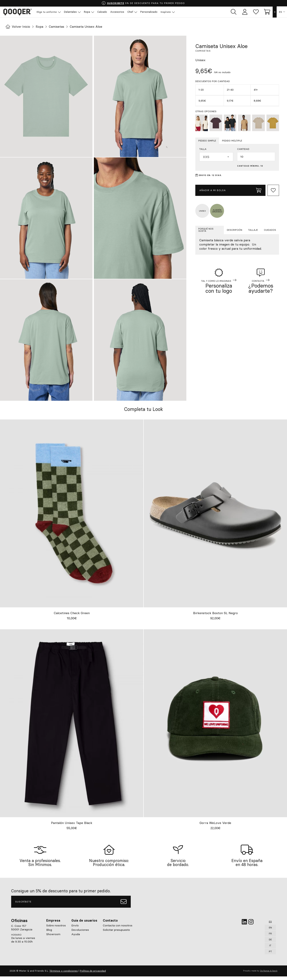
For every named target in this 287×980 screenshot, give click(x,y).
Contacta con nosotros (118, 929)
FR (270, 937)
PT (270, 955)
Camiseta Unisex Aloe (87, 27)
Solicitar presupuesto (116, 933)
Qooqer (18, 12)
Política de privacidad (93, 974)
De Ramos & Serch (269, 974)
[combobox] (216, 157)
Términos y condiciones (64, 974)
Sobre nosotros (56, 929)
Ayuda (76, 938)
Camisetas (57, 27)
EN (270, 931)
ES (281, 12)
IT (270, 949)
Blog (49, 933)
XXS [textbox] (206, 157)
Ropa (40, 27)
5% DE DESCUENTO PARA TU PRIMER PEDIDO (143, 3)
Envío (75, 929)
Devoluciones (80, 933)
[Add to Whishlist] (273, 190)
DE (270, 943)
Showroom (53, 938)
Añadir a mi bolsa (230, 190)
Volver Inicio (18, 27)
